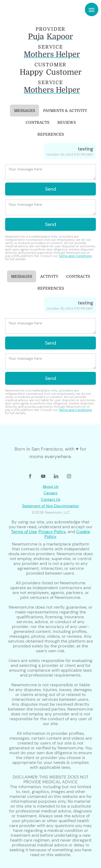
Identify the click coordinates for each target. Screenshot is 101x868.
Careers (50, 493)
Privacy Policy (52, 532)
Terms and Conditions (75, 256)
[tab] (25, 111)
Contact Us (51, 499)
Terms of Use (24, 532)
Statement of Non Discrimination (50, 506)
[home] (21, 9)
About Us (50, 486)
